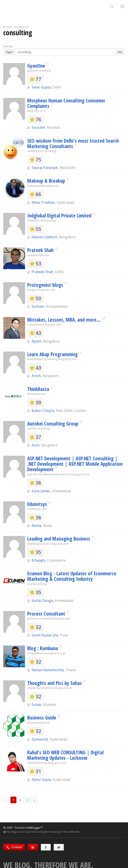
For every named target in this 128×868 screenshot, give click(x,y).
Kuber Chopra (43, 411)
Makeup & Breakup (46, 181)
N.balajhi (38, 560)
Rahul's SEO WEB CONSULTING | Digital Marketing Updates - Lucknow (65, 755)
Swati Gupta (41, 87)
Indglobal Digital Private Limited (59, 215)
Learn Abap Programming (52, 354)
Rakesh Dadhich (44, 237)
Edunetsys (37, 504)
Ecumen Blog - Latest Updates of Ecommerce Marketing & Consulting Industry (72, 576)
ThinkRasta (38, 389)
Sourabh (38, 127)
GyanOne (36, 66)
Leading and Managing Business (59, 539)
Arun (36, 445)
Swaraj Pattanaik (45, 168)
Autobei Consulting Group (53, 424)
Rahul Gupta (41, 780)
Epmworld (40, 739)
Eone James (41, 491)
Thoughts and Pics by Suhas (55, 683)
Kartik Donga (42, 601)
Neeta (36, 526)
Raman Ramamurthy (48, 670)
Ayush (37, 341)
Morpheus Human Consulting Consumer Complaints (66, 103)
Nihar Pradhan (43, 202)
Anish (36, 376)
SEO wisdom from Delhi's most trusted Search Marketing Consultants (73, 143)
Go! (120, 52)
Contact (14, 847)
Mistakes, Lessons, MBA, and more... (64, 320)
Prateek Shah (40, 250)
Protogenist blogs (45, 285)
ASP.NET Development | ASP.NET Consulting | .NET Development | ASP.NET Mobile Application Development (75, 464)
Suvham (38, 306)
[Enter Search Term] (65, 52)
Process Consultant (46, 614)
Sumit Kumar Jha (45, 635)
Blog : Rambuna (43, 648)
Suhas (36, 704)
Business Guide (42, 718)
